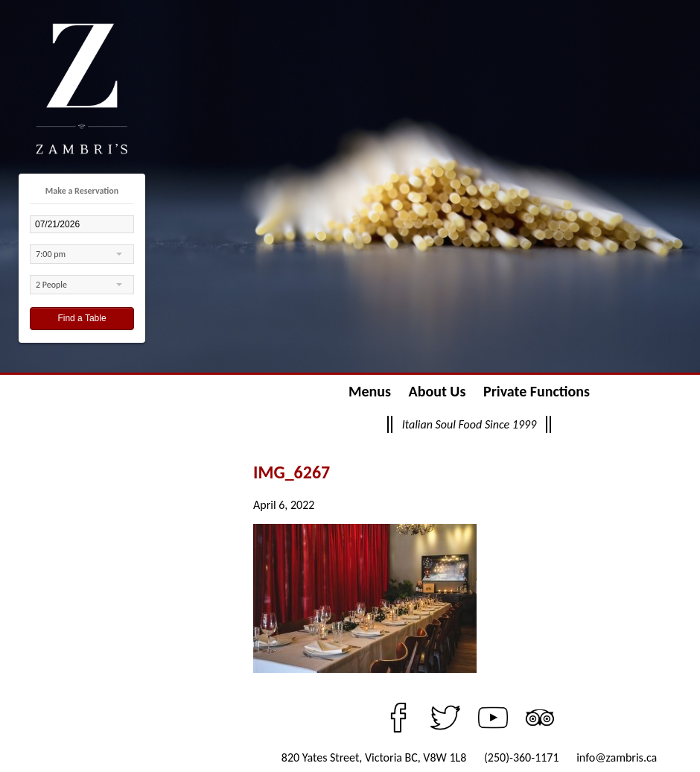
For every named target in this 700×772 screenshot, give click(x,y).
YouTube (493, 718)
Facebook (398, 718)
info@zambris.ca (617, 757)
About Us (437, 391)
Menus (370, 391)
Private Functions (537, 391)
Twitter (445, 718)
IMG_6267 (292, 472)
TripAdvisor (540, 718)
